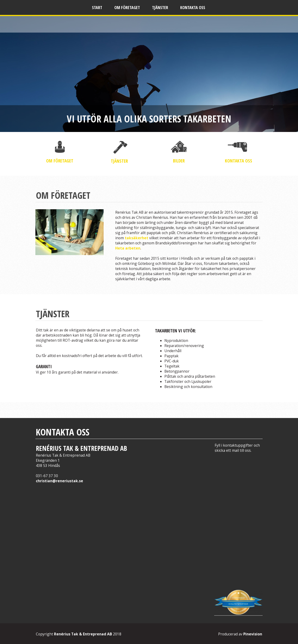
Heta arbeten (128, 248)
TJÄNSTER (119, 161)
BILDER (179, 161)
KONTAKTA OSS (239, 161)
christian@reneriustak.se (59, 481)
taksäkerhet (137, 238)
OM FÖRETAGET (60, 161)
